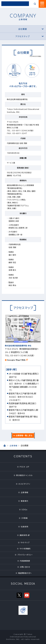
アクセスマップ (30, 36)
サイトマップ (25, 543)
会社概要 (31, 29)
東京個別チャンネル (24, 475)
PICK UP (24, 467)
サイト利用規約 (25, 549)
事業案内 (25, 501)
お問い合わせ (25, 567)
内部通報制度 (25, 561)
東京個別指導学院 (15, 4)
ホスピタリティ (24, 484)
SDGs (24, 510)
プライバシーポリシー (25, 555)
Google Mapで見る (16, 360)
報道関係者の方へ (25, 573)
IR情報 (24, 518)
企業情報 (13, 446)
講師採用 (23, 535)
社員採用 (25, 527)
